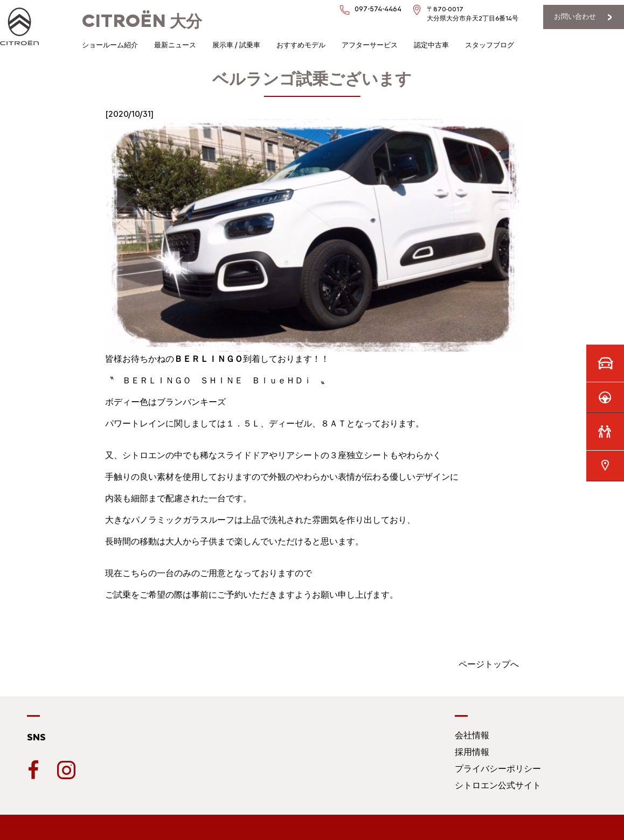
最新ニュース (175, 45)
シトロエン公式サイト (498, 785)
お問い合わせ (575, 16)
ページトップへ (489, 664)
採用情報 (472, 752)
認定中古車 (431, 45)
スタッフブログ (490, 45)
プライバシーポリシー (498, 769)
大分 (142, 21)
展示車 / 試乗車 (236, 45)
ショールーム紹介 (110, 45)
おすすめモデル (301, 45)
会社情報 (472, 735)
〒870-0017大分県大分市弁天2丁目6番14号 (473, 14)
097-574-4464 (378, 9)
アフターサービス (370, 45)
